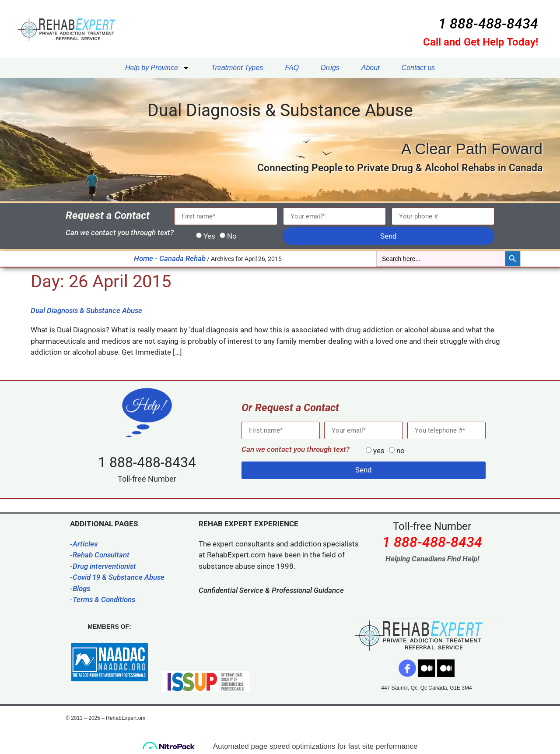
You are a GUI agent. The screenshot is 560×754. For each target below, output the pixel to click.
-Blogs (80, 588)
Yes (209, 236)
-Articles (84, 544)
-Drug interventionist (103, 566)
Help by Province (157, 68)
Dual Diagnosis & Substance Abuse (86, 310)
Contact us (418, 68)
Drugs (330, 68)
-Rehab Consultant (100, 555)
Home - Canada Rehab (170, 258)
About (371, 68)
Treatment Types (237, 68)
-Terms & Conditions (103, 599)
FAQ (292, 68)
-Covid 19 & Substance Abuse (117, 577)
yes (379, 451)
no (401, 451)
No (232, 236)
